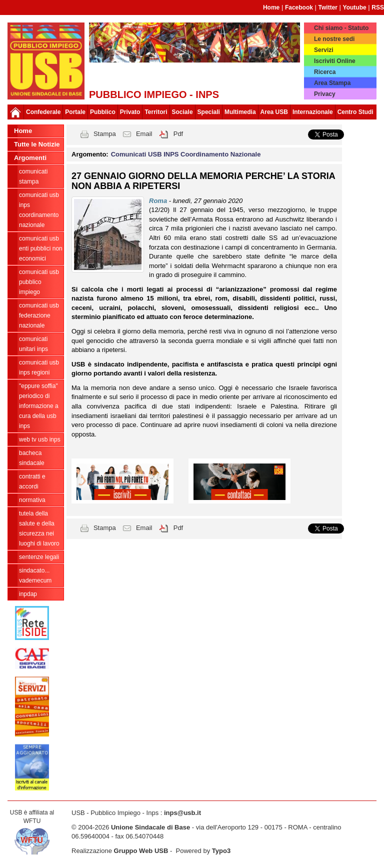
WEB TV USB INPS (40, 439)
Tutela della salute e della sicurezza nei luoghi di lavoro (39, 528)
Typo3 (221, 851)
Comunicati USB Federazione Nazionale (39, 315)
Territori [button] (156, 112)
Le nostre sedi (334, 39)
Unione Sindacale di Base (150, 827)
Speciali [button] (209, 112)
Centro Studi (355, 112)
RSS (378, 7)
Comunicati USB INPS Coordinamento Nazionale (39, 210)
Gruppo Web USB (141, 851)
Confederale (43, 112)
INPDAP (28, 594)
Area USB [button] (274, 112)
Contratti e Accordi (32, 481)
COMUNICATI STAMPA (33, 176)
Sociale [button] (182, 112)
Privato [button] (130, 112)
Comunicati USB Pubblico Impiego (39, 282)
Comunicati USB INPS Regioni (39, 367)
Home (271, 7)
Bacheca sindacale (32, 458)
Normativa (32, 500)
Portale (75, 112)
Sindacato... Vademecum (35, 575)
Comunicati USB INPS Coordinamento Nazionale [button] (186, 154)
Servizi (324, 50)
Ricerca (325, 72)
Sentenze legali (39, 557)
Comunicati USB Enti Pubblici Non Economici (41, 248)
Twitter (328, 7)
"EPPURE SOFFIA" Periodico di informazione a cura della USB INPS (39, 406)
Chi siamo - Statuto (341, 28)
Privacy (325, 94)
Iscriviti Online (335, 61)
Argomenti (30, 158)
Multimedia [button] (240, 112)
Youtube (355, 7)
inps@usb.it (182, 813)
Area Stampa (332, 83)
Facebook (299, 7)
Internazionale (313, 112)
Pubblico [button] (103, 112)
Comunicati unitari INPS (33, 344)
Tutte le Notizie (37, 144)
